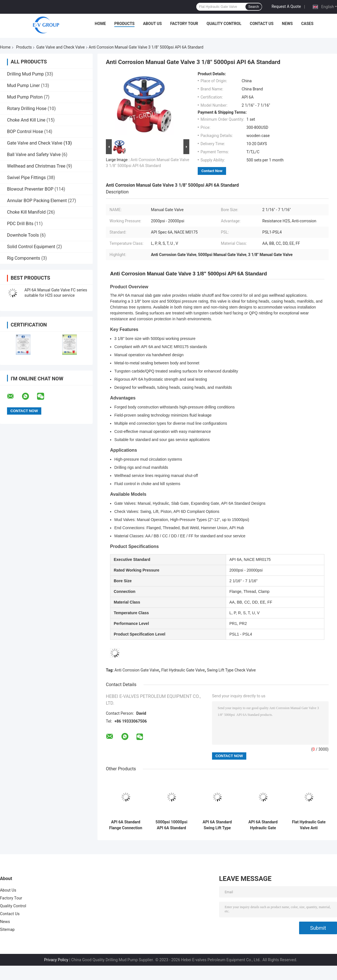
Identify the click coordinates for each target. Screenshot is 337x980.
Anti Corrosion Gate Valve (137, 670)
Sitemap (7, 929)
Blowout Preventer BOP (30, 189)
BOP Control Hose (25, 132)
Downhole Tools (23, 235)
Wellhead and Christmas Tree (36, 166)
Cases (307, 24)
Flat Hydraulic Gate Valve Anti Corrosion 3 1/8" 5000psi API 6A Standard (309, 825)
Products (124, 24)
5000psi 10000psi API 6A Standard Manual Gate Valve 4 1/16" (172, 825)
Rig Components (24, 258)
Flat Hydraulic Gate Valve (183, 670)
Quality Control (224, 24)
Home (100, 24)
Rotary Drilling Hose (27, 108)
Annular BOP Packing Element (37, 201)
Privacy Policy (56, 960)
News (287, 24)
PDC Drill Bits (20, 224)
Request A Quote (286, 6)
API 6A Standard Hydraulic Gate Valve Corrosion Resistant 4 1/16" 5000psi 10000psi (263, 825)
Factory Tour (184, 24)
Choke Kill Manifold (26, 212)
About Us (152, 24)
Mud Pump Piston (25, 97)
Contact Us (261, 24)
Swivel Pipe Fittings (26, 178)
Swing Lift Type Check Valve (231, 670)
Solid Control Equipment (31, 247)
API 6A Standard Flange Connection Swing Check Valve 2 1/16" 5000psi (126, 825)
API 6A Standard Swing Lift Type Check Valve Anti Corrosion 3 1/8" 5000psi (217, 825)
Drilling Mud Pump (25, 74)
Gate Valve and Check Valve (60, 47)
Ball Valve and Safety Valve (34, 155)
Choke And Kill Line (26, 120)
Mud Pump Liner (23, 85)
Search (254, 7)
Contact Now (212, 171)
